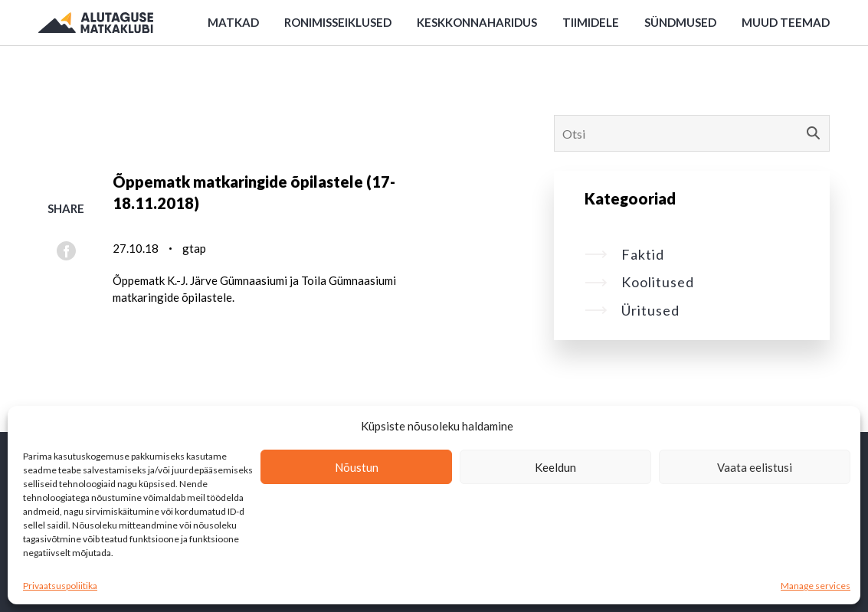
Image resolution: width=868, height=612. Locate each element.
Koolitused (639, 282)
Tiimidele (591, 22)
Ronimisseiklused (338, 22)
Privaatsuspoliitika (60, 586)
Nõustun (357, 467)
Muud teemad (786, 22)
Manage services (816, 586)
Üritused (632, 310)
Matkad (233, 22)
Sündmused (680, 22)
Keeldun (555, 467)
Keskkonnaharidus (477, 22)
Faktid (624, 254)
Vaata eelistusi (755, 467)
